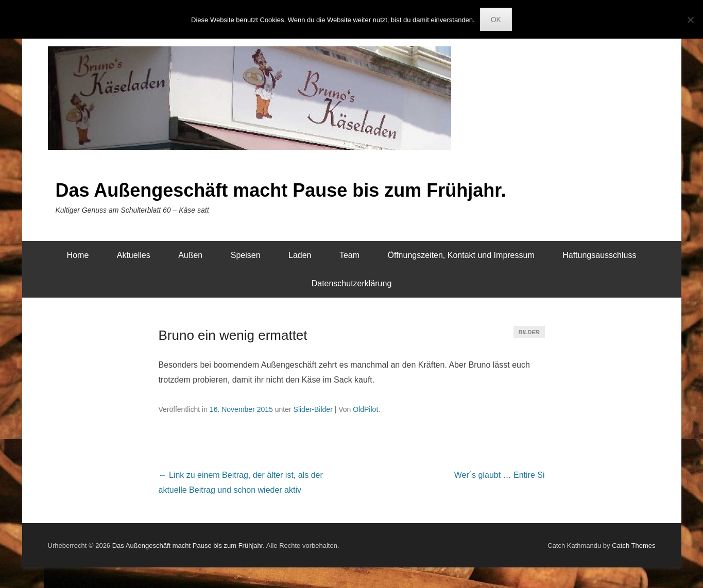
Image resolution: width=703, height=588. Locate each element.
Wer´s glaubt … (500, 475)
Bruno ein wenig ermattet (233, 335)
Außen (190, 255)
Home (78, 255)
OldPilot (365, 409)
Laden (300, 255)
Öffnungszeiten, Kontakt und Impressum (461, 255)
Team (349, 255)
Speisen (246, 255)
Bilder (529, 332)
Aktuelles (134, 255)
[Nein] (690, 20)
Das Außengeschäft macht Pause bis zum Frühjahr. (281, 190)
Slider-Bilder (313, 409)
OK (496, 20)
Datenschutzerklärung (352, 283)
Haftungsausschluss (599, 255)
